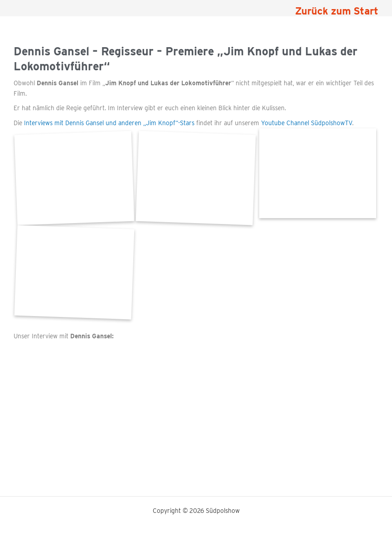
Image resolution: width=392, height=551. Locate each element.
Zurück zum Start (337, 11)
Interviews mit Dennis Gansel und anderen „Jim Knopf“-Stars (109, 123)
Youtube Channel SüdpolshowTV (307, 123)
